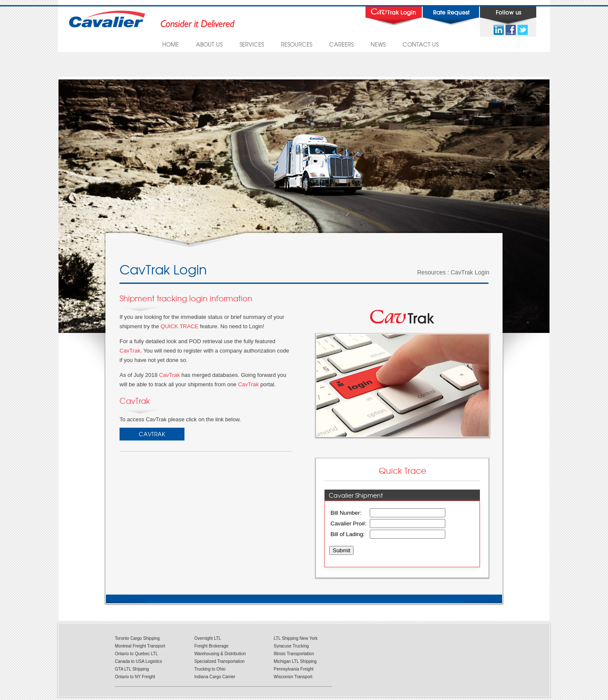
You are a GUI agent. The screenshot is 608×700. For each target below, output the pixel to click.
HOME (171, 44)
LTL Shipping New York (296, 638)
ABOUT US (209, 44)
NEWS (378, 44)
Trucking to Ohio (210, 669)
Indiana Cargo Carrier (215, 677)
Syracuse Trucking (291, 646)
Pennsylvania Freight (294, 669)
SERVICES (252, 44)
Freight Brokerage (211, 646)
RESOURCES (297, 44)
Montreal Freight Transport (140, 646)
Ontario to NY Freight (135, 677)
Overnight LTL (208, 638)
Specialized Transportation (219, 661)
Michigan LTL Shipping (295, 661)
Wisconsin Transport (293, 677)
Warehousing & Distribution (220, 654)
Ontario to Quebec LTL (136, 654)
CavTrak (130, 351)
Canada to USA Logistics (139, 661)
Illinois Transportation (294, 654)
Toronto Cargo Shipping (137, 638)
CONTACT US (421, 44)
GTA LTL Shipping (132, 669)
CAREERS (341, 44)
